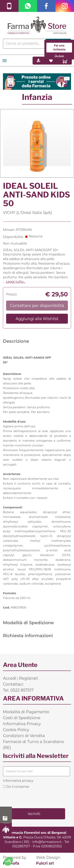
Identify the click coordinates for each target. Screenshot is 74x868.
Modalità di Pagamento (26, 712)
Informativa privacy (18, 781)
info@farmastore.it (47, 842)
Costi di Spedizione (22, 718)
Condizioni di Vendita (24, 736)
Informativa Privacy (22, 724)
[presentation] (33, 798)
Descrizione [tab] (16, 341)
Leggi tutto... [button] (15, 282)
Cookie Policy (16, 730)
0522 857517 (6, 818)
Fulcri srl (45, 863)
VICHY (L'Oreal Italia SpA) (28, 213)
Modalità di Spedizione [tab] (28, 623)
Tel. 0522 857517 (18, 690)
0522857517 (21, 846)
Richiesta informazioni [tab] (28, 636)
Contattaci (13, 684)
